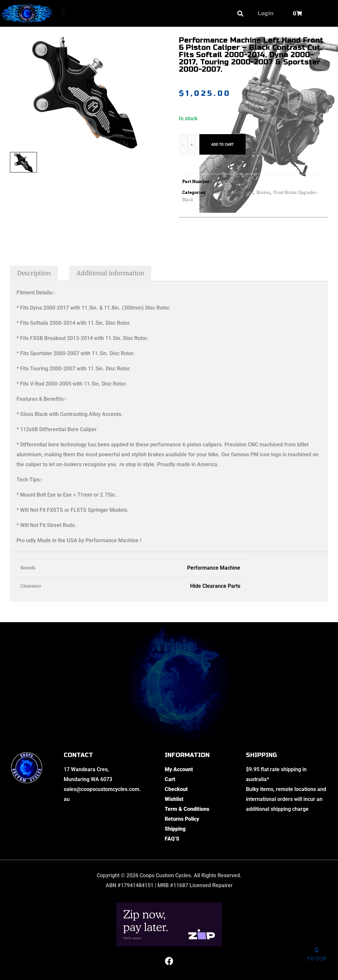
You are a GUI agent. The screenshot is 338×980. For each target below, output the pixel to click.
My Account (179, 769)
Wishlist (174, 799)
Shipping (175, 829)
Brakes (263, 192)
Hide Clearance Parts (215, 586)
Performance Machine (214, 568)
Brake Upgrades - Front (231, 192)
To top (316, 957)
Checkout (176, 789)
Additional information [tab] (110, 273)
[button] (63, 12)
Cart (170, 779)
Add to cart (222, 144)
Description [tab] (34, 273)
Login (266, 13)
